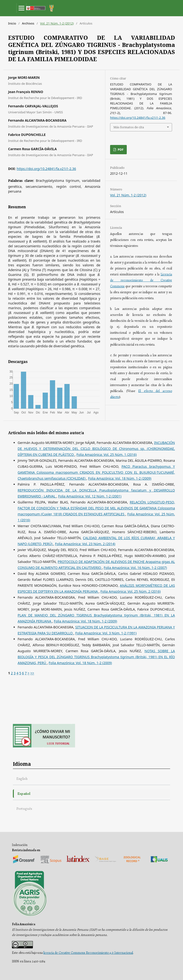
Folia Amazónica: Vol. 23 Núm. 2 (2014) (85, 544)
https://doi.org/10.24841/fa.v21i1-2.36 (46, 169)
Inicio (12, 23)
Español (24, 793)
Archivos (28, 23)
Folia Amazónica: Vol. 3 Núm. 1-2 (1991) (106, 633)
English (22, 779)
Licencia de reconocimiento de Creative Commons (141, 280)
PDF (120, 149)
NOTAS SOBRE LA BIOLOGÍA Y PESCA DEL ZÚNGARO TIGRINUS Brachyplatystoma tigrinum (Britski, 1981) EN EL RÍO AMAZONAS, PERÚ (96, 657)
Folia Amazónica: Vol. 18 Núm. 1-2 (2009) (120, 478)
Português (24, 808)
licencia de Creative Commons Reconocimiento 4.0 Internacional (88, 953)
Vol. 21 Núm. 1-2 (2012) (57, 23)
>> (32, 673)
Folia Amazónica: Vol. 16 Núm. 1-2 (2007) (135, 568)
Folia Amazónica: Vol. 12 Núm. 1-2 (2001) (90, 496)
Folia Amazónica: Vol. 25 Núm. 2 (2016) (131, 591)
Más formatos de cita (129, 127)
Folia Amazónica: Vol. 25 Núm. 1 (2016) (107, 455)
